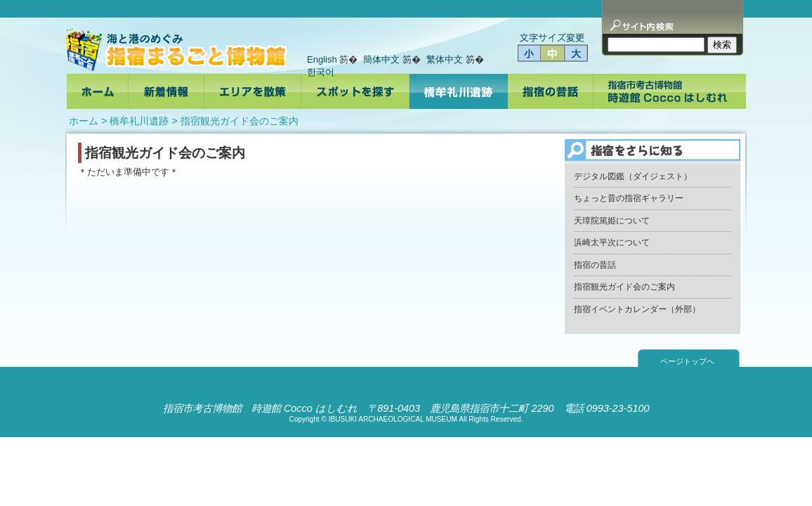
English (322, 59)
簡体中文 (381, 59)
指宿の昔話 (595, 265)
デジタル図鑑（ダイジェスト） (633, 176)
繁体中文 (445, 59)
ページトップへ (687, 361)
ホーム (84, 121)
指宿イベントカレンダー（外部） (637, 309)
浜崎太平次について (612, 242)
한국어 (321, 72)
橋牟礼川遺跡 (139, 121)
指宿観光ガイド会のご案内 (624, 287)
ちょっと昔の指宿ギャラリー (629, 198)
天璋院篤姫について (612, 221)
